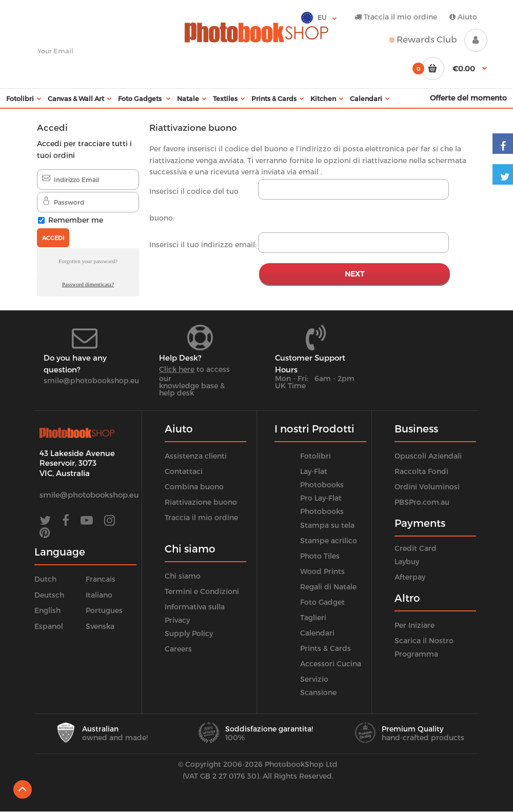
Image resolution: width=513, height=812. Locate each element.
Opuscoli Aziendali (428, 456)
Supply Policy (189, 633)
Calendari (317, 633)
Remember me (76, 220)
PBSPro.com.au (422, 502)
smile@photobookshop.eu (91, 380)
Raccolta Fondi (421, 471)
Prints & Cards (325, 648)
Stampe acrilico (329, 540)
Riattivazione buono (201, 502)
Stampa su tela (327, 525)
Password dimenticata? (88, 284)
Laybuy (407, 561)
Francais (101, 579)
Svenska (100, 626)
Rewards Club (423, 39)
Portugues (104, 610)
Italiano (99, 595)
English (47, 610)
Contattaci (184, 471)
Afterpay (410, 577)
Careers (178, 649)
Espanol (49, 626)
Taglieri (313, 617)
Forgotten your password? (88, 261)
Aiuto (463, 17)
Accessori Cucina (331, 664)
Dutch (45, 579)
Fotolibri (315, 456)
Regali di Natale (328, 587)
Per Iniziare (415, 625)
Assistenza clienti (196, 456)
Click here (177, 369)
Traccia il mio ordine (396, 17)
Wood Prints (322, 571)
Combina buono (194, 487)
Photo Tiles (320, 556)
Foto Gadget (322, 602)
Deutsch (49, 595)
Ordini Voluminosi (427, 487)
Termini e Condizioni (202, 591)
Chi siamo (183, 576)
